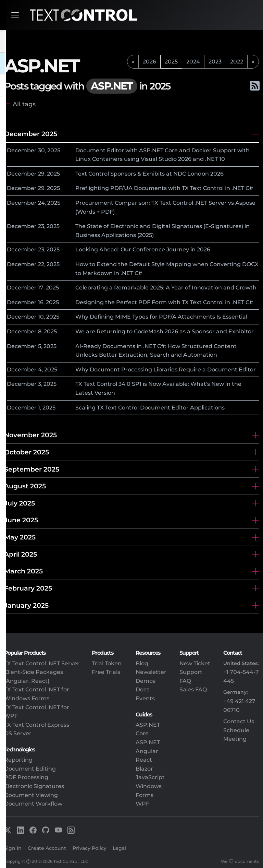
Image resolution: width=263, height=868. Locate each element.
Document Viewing (31, 795)
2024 (193, 62)
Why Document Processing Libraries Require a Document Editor (166, 370)
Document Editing (30, 769)
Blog (142, 663)
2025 (54, 150)
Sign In (13, 848)
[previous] (133, 62)
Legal (119, 848)
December (22, 150)
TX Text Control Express (37, 725)
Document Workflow (33, 804)
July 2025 (20, 503)
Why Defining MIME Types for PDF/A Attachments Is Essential (161, 317)
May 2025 (20, 537)
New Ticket (195, 663)
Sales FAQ (193, 689)
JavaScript (150, 777)
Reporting (18, 760)
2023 (215, 62)
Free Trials (106, 672)
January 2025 (26, 605)
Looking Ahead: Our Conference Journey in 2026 (143, 249)
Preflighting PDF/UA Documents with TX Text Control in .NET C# (164, 188)
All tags (24, 104)
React (144, 760)
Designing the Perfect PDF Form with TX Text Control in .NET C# (164, 302)
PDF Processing (26, 777)
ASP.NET (148, 742)
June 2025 (21, 520)
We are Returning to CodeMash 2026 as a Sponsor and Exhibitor (165, 331)
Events (145, 698)
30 (41, 150)
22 (41, 264)
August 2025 (25, 486)
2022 (237, 62)
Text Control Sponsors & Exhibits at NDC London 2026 (149, 174)
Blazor (144, 769)
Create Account (47, 848)
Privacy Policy (90, 848)
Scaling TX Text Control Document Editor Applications (150, 408)
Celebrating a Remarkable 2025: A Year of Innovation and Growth (166, 288)
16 (41, 302)
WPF (142, 804)
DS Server (18, 733)
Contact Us (239, 721)
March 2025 (23, 571)
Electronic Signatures (34, 786)
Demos (146, 681)
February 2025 (28, 588)
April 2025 (21, 554)
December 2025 (31, 134)
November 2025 (30, 435)
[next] (253, 62)
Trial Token (107, 663)
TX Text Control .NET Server (42, 663)
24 (41, 203)
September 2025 (32, 469)
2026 (149, 62)
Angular (147, 751)
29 (41, 174)
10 (41, 317)
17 (41, 288)
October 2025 (27, 452)
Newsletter (151, 672)
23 (41, 226)
